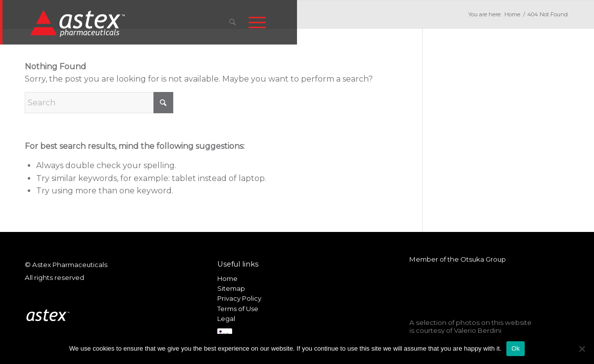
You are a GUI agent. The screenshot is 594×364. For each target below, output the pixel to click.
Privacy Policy (239, 298)
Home (227, 278)
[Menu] (257, 22)
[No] (582, 349)
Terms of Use (238, 309)
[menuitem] (232, 22)
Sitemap (231, 288)
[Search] (232, 22)
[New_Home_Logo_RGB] (79, 23)
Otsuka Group (483, 259)
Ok (516, 348)
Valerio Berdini (478, 330)
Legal (226, 318)
